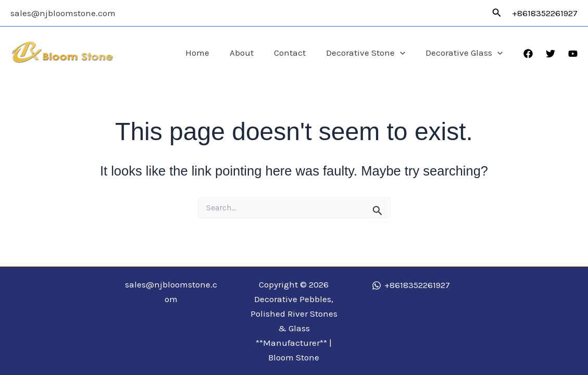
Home (209, 53)
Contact (297, 53)
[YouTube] (573, 54)
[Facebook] (528, 54)
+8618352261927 (545, 13)
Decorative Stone (370, 53)
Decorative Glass (466, 53)
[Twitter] (551, 54)
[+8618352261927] (411, 285)
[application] (404, 53)
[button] (497, 13)
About (251, 53)
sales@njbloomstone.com (63, 13)
